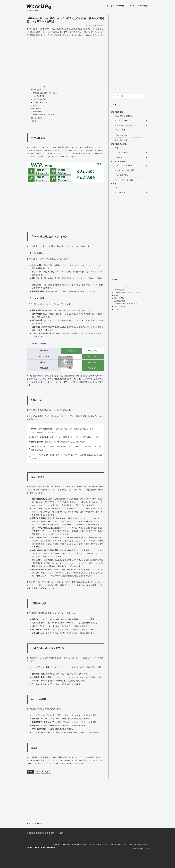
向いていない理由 (40, 99)
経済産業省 (31, 833)
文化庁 (51, 833)
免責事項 (62, 844)
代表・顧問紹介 (120, 844)
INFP (38, 772)
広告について (106, 844)
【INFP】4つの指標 (40, 102)
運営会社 (132, 844)
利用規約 (71, 844)
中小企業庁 (59, 833)
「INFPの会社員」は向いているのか (44, 93)
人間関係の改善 (37, 112)
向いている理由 (39, 96)
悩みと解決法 (36, 108)
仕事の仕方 (35, 105)
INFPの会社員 (36, 90)
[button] (145, 96)
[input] (129, 96)
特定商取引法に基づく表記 (88, 844)
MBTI (30, 772)
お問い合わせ (143, 844)
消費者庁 (39, 833)
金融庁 (46, 833)
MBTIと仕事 (46, 772)
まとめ (34, 121)
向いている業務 (37, 118)
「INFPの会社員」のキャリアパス (43, 115)
